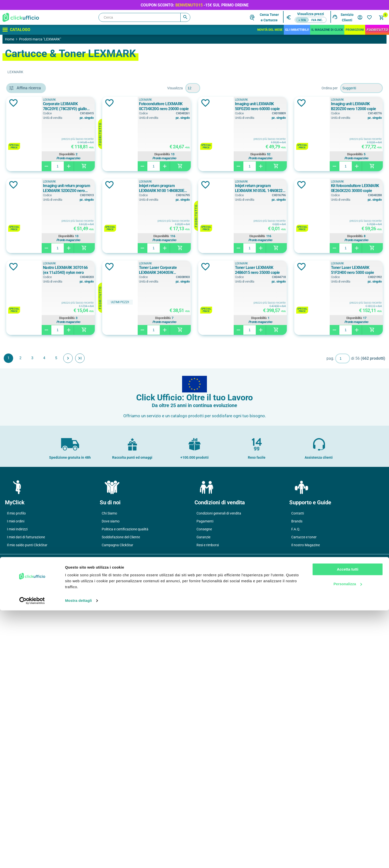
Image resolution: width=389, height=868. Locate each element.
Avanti (140, 440)
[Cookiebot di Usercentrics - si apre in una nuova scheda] (32, 858)
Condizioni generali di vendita (219, 789)
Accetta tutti (348, 827)
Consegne (204, 805)
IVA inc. (317, 20)
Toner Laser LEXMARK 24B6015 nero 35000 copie (248, 352)
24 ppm (28, 591)
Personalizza (348, 841)
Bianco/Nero (32, 354)
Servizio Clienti (347, 17)
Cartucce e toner (304, 813)
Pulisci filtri (63, 88)
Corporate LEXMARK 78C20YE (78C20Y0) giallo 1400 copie (143, 106)
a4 (23, 425)
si (23, 478)
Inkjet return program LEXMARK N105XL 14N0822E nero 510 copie (145, 270)
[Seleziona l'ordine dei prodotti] (361, 88)
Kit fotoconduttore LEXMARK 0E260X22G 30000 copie (245, 270)
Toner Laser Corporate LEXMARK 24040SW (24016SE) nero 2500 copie (144, 352)
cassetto (29, 273)
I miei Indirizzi (17, 805)
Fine (152, 440)
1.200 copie (31, 543)
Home (10, 39)
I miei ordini (16, 797)
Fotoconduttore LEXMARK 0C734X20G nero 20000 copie (245, 106)
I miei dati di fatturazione (26, 813)
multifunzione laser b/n (41, 306)
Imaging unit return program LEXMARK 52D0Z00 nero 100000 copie (244, 188)
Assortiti (29, 343)
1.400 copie (31, 554)
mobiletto (30, 295)
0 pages (29, 520)
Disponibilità (144, 154)
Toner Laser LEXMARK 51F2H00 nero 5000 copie (351, 352)
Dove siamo (111, 797)
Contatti (298, 789)
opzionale (30, 467)
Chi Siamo (109, 789)
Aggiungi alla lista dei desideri (85, 103)
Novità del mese (270, 30)
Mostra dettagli (78, 858)
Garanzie (203, 813)
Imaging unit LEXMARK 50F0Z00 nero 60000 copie (351, 106)
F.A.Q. (296, 805)
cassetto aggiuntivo (38, 284)
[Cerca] (144, 17)
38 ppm (28, 624)
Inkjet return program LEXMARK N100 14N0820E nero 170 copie (351, 188)
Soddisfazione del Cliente (121, 813)
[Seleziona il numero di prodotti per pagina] (229, 88)
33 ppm (28, 602)
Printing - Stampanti (30, 122)
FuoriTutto (377, 30)
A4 (24, 436)
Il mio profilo (16, 789)
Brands (297, 797)
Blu (24, 365)
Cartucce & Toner (29, 111)
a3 (23, 414)
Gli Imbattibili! (297, 30)
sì (23, 489)
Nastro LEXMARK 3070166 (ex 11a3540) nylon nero (349, 270)
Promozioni (355, 30)
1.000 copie (32, 531)
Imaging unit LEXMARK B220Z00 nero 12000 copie (140, 188)
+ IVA (302, 20)
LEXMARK (124, 100)
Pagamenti (205, 797)
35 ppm (28, 613)
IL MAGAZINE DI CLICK (327, 30)
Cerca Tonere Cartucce (269, 17)
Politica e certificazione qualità (125, 805)
